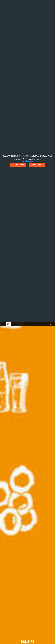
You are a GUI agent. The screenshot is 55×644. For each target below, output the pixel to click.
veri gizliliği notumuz (27, 161)
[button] (52, 324)
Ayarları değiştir (37, 165)
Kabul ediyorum (18, 165)
